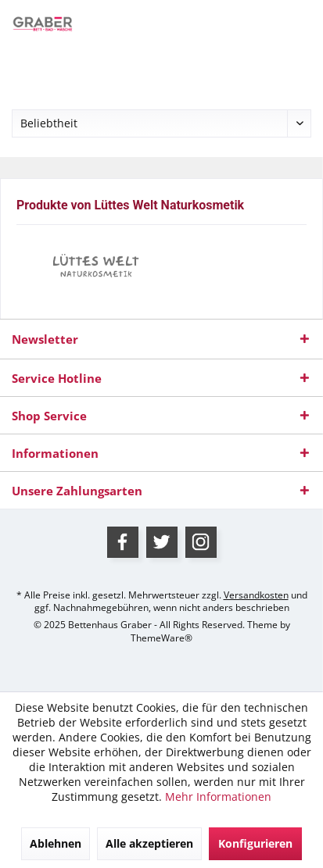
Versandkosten (256, 595)
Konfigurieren (255, 843)
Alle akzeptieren (149, 843)
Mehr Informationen (218, 797)
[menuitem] (32, 66)
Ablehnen (56, 843)
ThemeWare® (161, 638)
